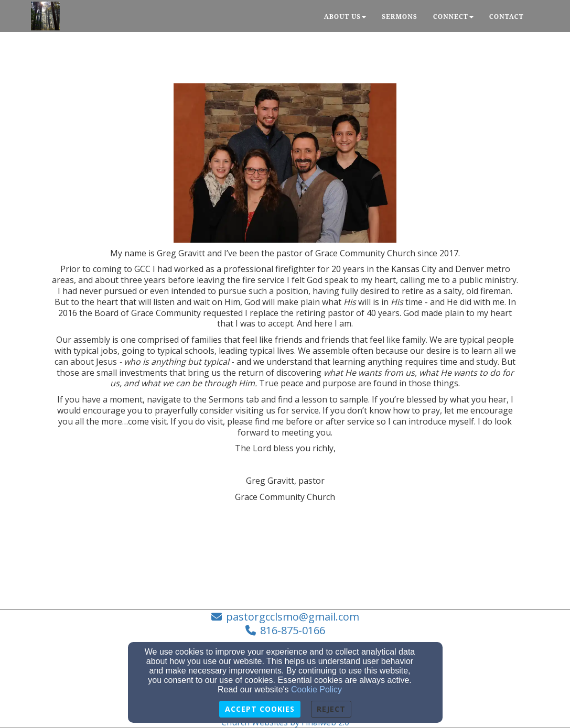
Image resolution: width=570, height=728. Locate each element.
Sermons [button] (400, 17)
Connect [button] (453, 17)
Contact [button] (507, 17)
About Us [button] (345, 17)
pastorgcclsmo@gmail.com (293, 617)
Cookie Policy (316, 689)
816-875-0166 (293, 630)
